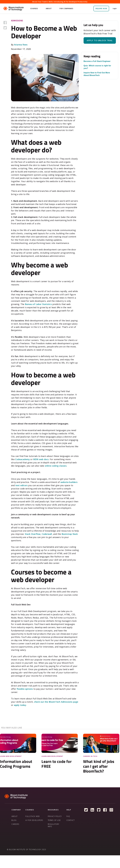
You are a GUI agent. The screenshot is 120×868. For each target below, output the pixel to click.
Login (115, 8)
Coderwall (47, 534)
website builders (69, 482)
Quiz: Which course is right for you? (97, 67)
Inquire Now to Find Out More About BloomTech (97, 74)
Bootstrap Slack (70, 534)
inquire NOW (101, 8)
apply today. (20, 705)
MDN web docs (41, 459)
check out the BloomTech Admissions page (56, 702)
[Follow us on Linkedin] (92, 810)
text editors (21, 485)
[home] (14, 9)
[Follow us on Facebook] (105, 810)
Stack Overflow (33, 534)
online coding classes (56, 466)
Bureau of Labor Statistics (38, 304)
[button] (34, 9)
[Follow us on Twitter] (86, 810)
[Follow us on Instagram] (111, 810)
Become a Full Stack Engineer (97, 61)
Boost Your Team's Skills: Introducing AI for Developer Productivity (60, 2)
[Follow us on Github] (99, 810)
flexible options (25, 689)
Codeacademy (22, 459)
